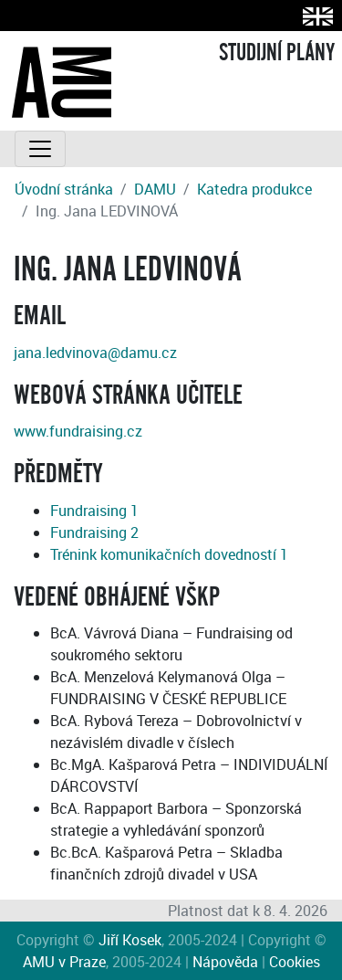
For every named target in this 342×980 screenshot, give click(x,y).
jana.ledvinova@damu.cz (95, 353)
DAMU (155, 189)
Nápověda (225, 962)
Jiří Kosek (130, 940)
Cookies (295, 962)
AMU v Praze (64, 962)
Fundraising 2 (94, 532)
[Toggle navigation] (40, 149)
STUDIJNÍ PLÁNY (277, 53)
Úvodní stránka (64, 189)
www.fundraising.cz (78, 431)
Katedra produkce (254, 189)
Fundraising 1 (94, 511)
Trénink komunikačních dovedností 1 (169, 554)
